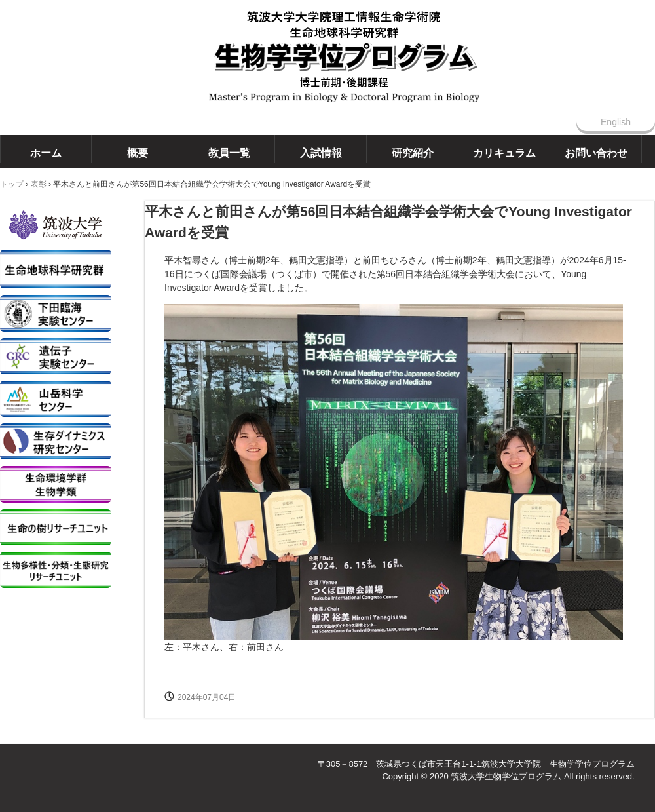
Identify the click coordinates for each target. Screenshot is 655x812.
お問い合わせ (596, 153)
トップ (12, 184)
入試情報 (321, 153)
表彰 (39, 184)
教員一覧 (229, 153)
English (616, 122)
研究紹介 (413, 153)
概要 (138, 153)
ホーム (46, 153)
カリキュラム (504, 153)
